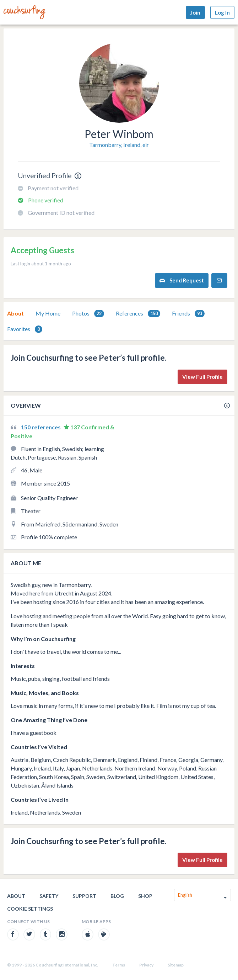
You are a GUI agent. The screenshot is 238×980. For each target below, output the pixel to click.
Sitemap (176, 965)
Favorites (25, 329)
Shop (145, 896)
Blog (117, 896)
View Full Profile (202, 377)
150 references (41, 427)
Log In (222, 12)
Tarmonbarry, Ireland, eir (119, 145)
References (138, 314)
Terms (119, 965)
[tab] (15, 313)
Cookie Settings (30, 909)
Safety (49, 896)
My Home (48, 313)
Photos (88, 314)
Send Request (182, 280)
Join (195, 12)
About (15, 313)
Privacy (146, 965)
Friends (188, 314)
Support (84, 896)
